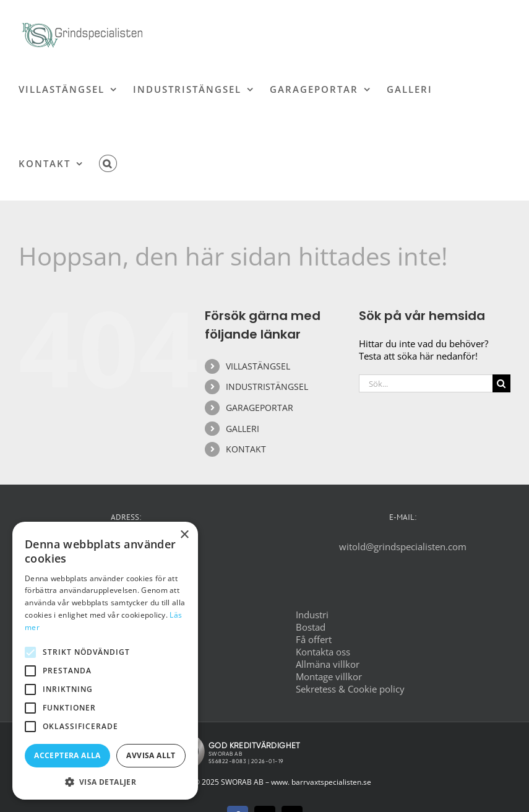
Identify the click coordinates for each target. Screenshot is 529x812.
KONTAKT (246, 449)
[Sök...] (426, 383)
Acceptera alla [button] (67, 755)
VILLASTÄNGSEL (258, 366)
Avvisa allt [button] (151, 755)
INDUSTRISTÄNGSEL (267, 387)
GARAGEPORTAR (260, 408)
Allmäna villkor (328, 664)
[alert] (105, 661)
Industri (312, 615)
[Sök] (501, 383)
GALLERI (243, 429)
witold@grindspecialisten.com (403, 546)
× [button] (184, 535)
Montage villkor (329, 676)
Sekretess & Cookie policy (350, 689)
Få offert (314, 639)
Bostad (311, 627)
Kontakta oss (323, 652)
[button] (108, 163)
